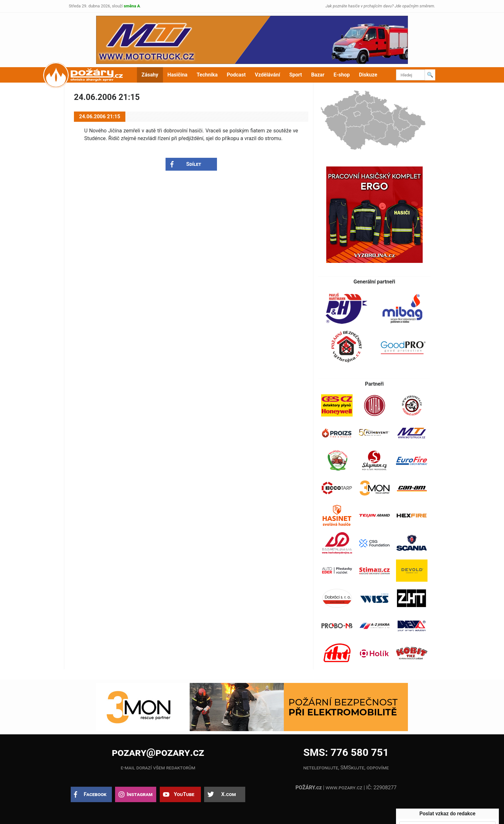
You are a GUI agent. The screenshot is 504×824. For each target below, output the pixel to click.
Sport (296, 75)
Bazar (318, 75)
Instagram (139, 794)
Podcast (236, 75)
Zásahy (150, 75)
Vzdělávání (268, 75)
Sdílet (194, 164)
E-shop (342, 75)
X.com (228, 794)
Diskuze (368, 75)
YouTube (184, 794)
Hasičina (177, 75)
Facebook (95, 794)
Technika (207, 75)
